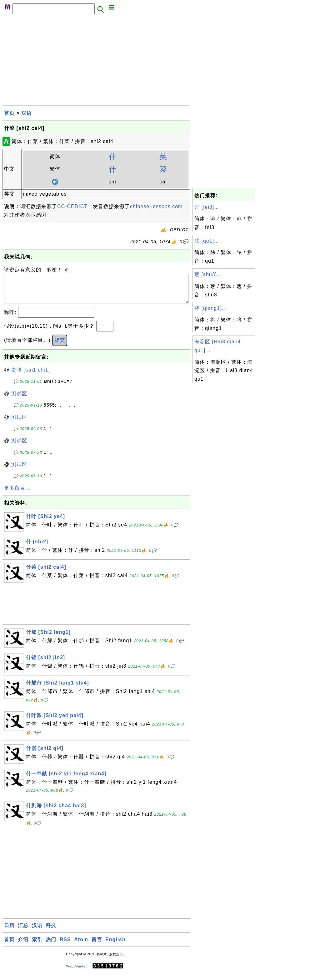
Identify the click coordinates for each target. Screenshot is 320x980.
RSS (65, 946)
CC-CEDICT (72, 206)
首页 (9, 113)
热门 (51, 946)
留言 (97, 946)
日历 (9, 932)
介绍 (23, 946)
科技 (51, 932)
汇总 (23, 932)
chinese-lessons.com (156, 206)
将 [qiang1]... (211, 308)
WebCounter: (77, 973)
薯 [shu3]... (208, 274)
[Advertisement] (96, 62)
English (115, 946)
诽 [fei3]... (207, 207)
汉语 (27, 113)
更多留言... (17, 494)
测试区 (19, 400)
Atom (81, 946)
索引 (37, 946)
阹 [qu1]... (207, 241)
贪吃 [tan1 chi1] (31, 376)
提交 (60, 346)
